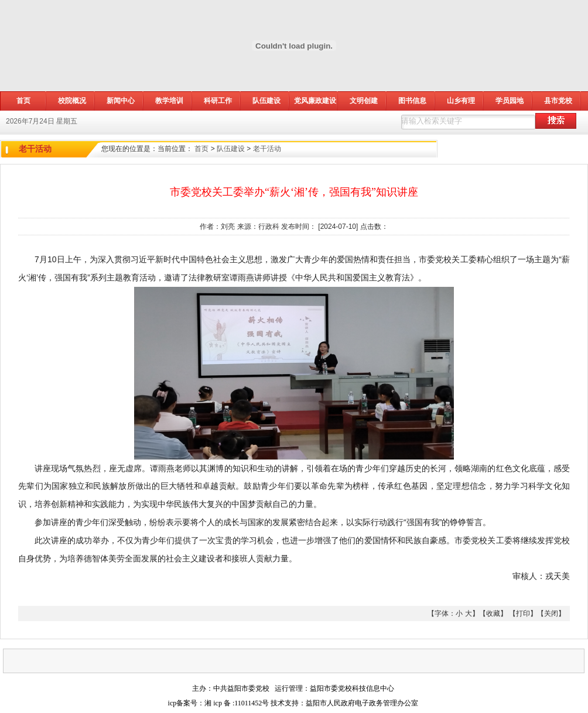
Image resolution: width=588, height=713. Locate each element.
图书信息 (412, 101)
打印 (523, 613)
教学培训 (169, 101)
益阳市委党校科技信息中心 (352, 688)
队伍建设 (266, 101)
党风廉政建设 (315, 101)
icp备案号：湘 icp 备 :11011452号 (219, 703)
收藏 (493, 613)
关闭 (551, 613)
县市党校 (558, 101)
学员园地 (510, 101)
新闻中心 (121, 101)
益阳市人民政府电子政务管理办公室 (362, 703)
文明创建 (364, 101)
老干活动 (267, 149)
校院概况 (72, 101)
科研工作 (218, 101)
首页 (201, 149)
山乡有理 (461, 101)
